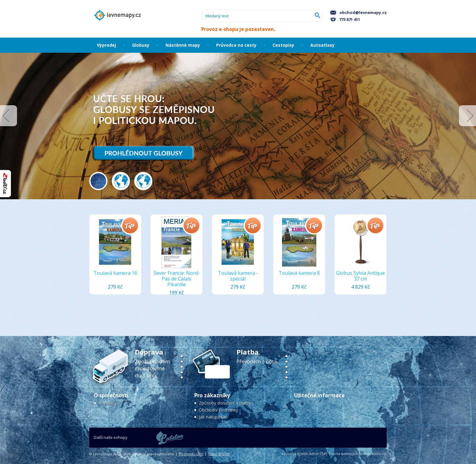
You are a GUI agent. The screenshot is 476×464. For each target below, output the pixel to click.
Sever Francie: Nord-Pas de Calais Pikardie (177, 279)
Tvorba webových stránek (350, 454)
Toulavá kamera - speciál (238, 276)
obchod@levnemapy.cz (359, 12)
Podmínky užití (191, 454)
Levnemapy (102, 454)
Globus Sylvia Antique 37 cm (360, 276)
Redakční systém (295, 454)
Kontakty (107, 403)
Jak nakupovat (213, 417)
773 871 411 (345, 19)
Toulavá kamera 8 (299, 273)
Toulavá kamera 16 (115, 273)
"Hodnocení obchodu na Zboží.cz (5, 184)
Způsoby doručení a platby (225, 403)
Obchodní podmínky (218, 410)
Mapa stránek (219, 454)
